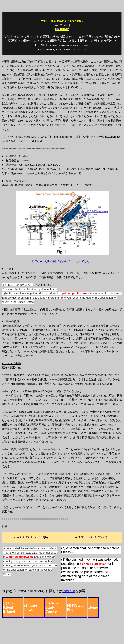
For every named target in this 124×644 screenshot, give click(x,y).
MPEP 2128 (69, 591)
